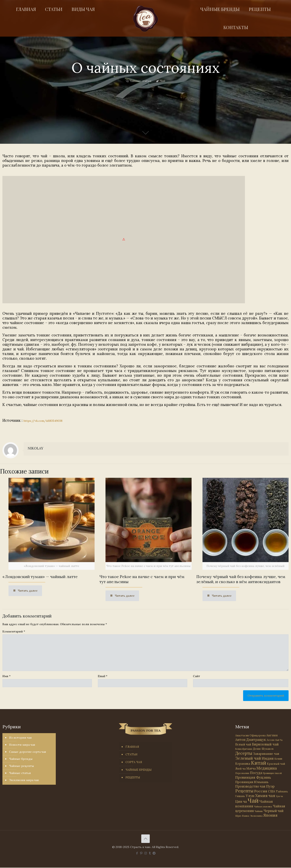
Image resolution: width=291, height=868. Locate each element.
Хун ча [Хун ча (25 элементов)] (279, 796)
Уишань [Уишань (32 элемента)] (240, 796)
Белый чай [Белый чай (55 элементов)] (243, 744)
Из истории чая (20, 738)
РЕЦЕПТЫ (133, 777)
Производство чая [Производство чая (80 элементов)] (250, 786)
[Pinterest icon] (141, 853)
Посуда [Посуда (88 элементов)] (256, 773)
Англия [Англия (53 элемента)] (272, 735)
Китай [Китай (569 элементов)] (259, 763)
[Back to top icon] (145, 839)
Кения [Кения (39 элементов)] (278, 759)
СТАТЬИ (131, 754)
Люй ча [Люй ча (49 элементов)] (240, 769)
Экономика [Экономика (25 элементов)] (256, 816)
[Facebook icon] (137, 853)
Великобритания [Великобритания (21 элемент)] (244, 749)
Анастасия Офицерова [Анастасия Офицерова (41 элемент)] (250, 735)
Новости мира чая (22, 745)
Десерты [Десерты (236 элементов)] (244, 753)
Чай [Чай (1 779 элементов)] (253, 800)
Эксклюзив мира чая (24, 780)
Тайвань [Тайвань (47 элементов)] (282, 791)
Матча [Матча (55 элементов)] (251, 768)
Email (103, 676)
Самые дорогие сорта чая (28, 752)
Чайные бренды (21, 759)
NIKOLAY (35, 448)
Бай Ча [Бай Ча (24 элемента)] (279, 740)
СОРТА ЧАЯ (134, 762)
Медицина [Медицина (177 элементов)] (267, 768)
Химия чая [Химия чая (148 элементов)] (265, 796)
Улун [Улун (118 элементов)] (250, 796)
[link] (124, 240)
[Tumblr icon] (150, 853)
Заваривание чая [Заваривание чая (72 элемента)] (266, 754)
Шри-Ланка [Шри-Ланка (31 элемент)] (242, 816)
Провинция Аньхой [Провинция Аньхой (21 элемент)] (272, 773)
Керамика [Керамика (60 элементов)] (243, 764)
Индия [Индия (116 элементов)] (268, 758)
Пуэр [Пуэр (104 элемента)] (270, 786)
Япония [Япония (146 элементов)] (270, 815)
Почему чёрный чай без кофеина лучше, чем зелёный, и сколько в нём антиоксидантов (241, 579)
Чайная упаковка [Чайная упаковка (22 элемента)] (263, 807)
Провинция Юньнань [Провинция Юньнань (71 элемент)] (252, 782)
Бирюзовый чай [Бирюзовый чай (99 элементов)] (265, 744)
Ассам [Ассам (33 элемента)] (271, 740)
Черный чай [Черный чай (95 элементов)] (274, 811)
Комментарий (14, 631)
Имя (6, 676)
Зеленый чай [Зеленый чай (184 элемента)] (248, 758)
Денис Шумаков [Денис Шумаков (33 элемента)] (263, 749)
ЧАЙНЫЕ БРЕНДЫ (139, 770)
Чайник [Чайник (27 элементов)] (259, 811)
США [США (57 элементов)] (271, 791)
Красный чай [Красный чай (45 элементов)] (276, 764)
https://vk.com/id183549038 (43, 421)
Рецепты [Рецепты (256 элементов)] (244, 791)
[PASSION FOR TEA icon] (154, 853)
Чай (163, 81)
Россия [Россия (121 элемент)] (261, 791)
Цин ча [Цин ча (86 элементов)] (241, 801)
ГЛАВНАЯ (132, 747)
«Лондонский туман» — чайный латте (40, 577)
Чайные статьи (140, 81)
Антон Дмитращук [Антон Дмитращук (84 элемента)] (251, 740)
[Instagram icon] (146, 853)
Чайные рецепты (22, 766)
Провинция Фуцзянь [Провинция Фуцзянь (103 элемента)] (253, 777)
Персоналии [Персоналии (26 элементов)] (242, 773)
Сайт (197, 676)
